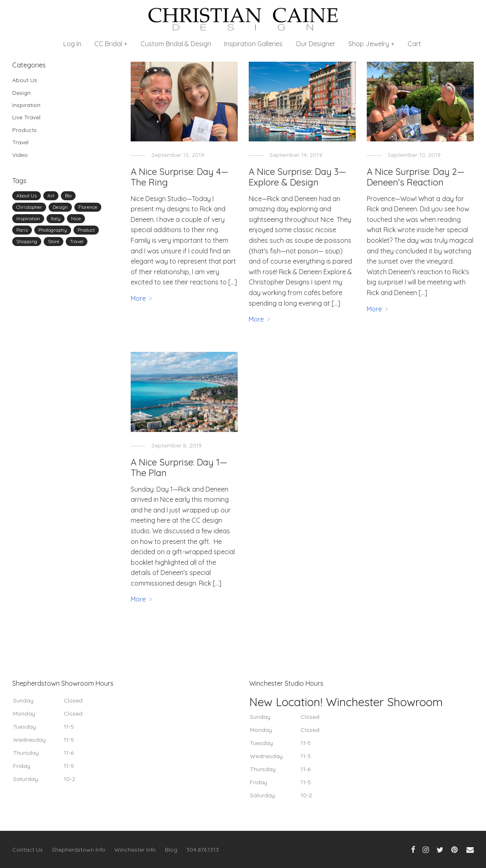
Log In (72, 44)
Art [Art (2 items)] (51, 196)
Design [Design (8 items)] (60, 207)
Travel (20, 142)
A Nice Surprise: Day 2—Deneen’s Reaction (416, 177)
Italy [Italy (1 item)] (56, 218)
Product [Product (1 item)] (86, 230)
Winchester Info (135, 850)
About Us (25, 80)
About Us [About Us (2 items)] (27, 196)
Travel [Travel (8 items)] (77, 241)
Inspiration (26, 105)
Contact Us (28, 850)
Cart (414, 44)
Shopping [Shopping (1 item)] (27, 241)
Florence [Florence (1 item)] (88, 207)
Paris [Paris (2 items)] (22, 230)
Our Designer (315, 44)
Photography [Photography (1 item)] (53, 230)
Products (25, 130)
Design (21, 93)
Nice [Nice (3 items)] (76, 218)
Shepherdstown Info (79, 850)
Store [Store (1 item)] (54, 241)
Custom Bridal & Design (176, 44)
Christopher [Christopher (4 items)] (29, 207)
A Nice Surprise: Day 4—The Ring (179, 177)
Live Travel (26, 117)
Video (20, 155)
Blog (171, 850)
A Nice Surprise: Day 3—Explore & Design (297, 177)
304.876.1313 (203, 850)
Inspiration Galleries (253, 44)
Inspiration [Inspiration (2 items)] (28, 218)
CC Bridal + (111, 44)
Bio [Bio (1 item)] (68, 196)
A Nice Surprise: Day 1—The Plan (179, 468)
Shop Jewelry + (371, 44)
